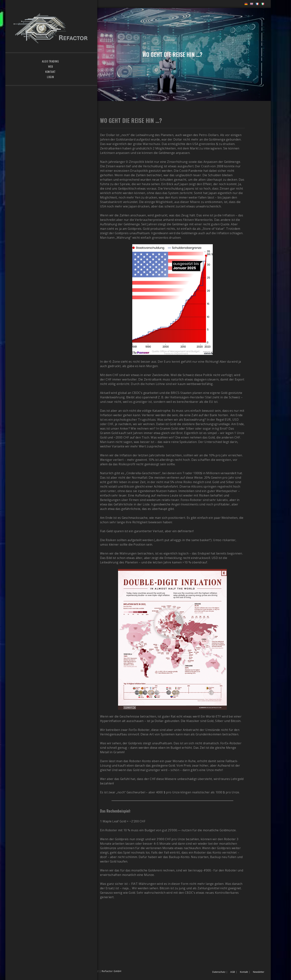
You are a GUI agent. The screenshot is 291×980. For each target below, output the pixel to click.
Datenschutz (219, 972)
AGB (233, 972)
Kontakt (244, 972)
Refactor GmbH (112, 971)
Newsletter (259, 972)
